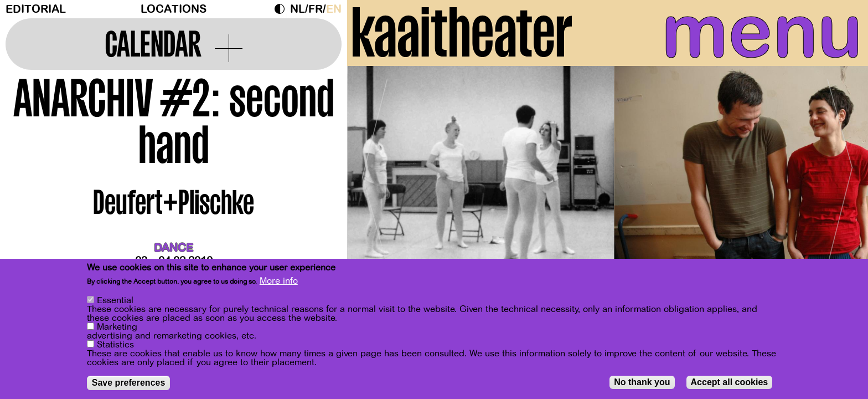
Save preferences (129, 383)
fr (316, 9)
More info (279, 281)
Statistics (115, 345)
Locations (174, 9)
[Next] (840, 180)
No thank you (642, 382)
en (334, 9)
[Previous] (375, 180)
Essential (115, 300)
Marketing (117, 327)
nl (298, 9)
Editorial (36, 9)
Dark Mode (282, 9)
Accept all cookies (730, 382)
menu (755, 33)
